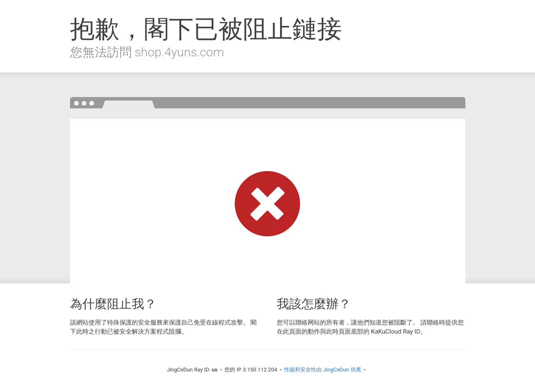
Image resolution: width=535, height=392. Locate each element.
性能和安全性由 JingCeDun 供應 (323, 370)
